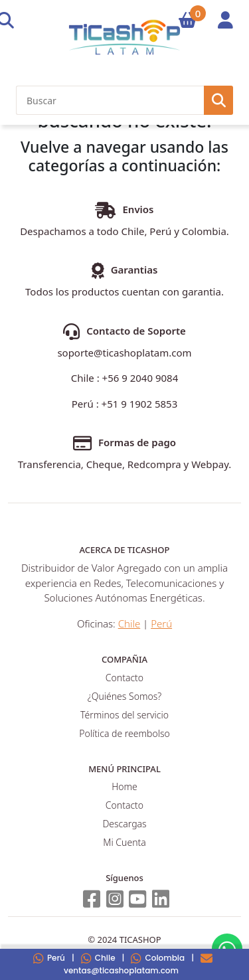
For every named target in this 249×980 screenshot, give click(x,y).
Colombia (158, 958)
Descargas (124, 824)
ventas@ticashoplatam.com (138, 964)
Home (124, 786)
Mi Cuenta (124, 842)
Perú (49, 958)
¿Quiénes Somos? (124, 696)
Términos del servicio (124, 715)
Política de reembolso (124, 733)
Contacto (124, 678)
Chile (98, 958)
